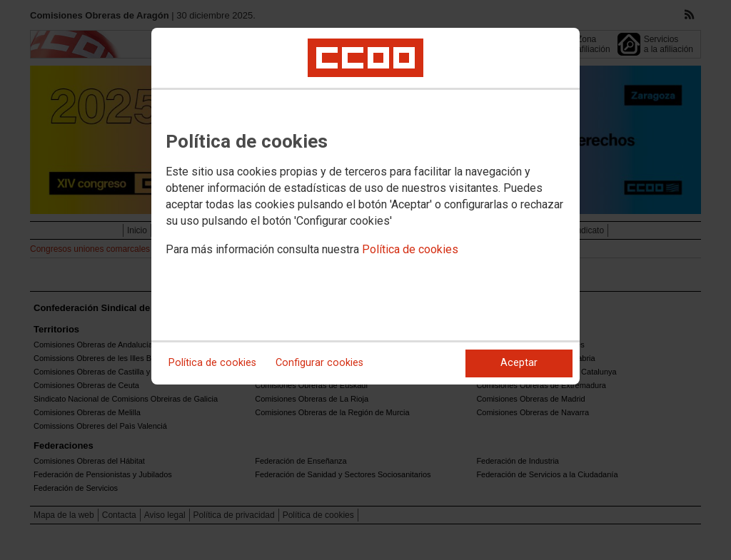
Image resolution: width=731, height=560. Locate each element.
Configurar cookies (319, 363)
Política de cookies (410, 249)
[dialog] (365, 206)
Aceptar (519, 363)
